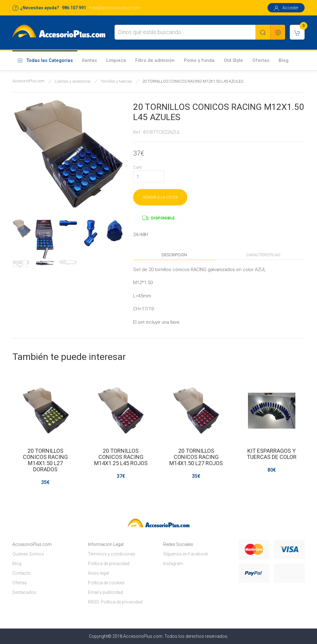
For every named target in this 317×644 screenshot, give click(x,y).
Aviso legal (98, 573)
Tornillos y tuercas (117, 81)
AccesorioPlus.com (28, 81)
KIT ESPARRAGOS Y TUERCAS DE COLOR (272, 454)
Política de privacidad (109, 564)
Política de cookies (106, 583)
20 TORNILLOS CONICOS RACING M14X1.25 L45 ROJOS (121, 457)
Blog (284, 60)
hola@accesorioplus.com (115, 8)
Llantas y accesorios (73, 81)
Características (263, 255)
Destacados (24, 592)
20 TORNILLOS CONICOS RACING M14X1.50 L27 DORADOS (45, 460)
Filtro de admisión (155, 60)
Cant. (138, 167)
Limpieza (116, 60)
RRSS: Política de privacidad (115, 602)
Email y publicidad (105, 592)
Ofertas (261, 60)
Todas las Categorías (45, 61)
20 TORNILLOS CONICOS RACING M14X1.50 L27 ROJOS (196, 457)
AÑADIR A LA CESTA (160, 197)
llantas (89, 60)
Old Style (233, 60)
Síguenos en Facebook (186, 554)
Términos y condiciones (112, 554)
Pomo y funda (199, 60)
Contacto (22, 573)
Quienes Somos (28, 554)
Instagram (173, 564)
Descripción (174, 255)
